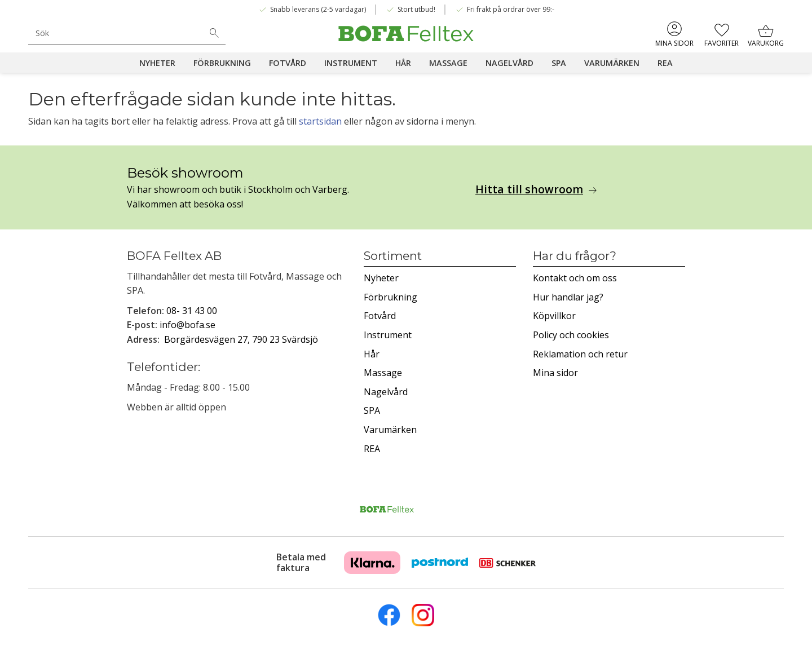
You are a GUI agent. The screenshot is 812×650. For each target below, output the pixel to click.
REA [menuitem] (665, 63)
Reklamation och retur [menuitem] (580, 354)
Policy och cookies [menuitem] (571, 335)
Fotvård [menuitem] (288, 63)
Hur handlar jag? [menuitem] (568, 297)
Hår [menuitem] (403, 63)
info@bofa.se (187, 325)
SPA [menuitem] (559, 63)
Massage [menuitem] (448, 63)
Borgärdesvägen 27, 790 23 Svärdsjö (241, 339)
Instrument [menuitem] (351, 63)
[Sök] (214, 33)
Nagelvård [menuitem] (509, 63)
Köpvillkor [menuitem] (554, 316)
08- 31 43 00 (192, 311)
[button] (721, 34)
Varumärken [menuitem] (612, 63)
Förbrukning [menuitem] (222, 63)
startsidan (320, 121)
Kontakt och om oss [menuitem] (575, 278)
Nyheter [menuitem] (157, 63)
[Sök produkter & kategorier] (116, 33)
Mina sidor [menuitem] (674, 43)
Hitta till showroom (529, 189)
